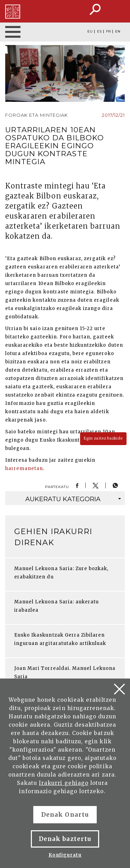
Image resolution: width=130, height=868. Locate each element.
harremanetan (24, 468)
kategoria (73, 499)
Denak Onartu (65, 815)
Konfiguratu (65, 855)
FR (108, 32)
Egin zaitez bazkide (103, 438)
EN (118, 32)
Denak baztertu (65, 839)
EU (90, 32)
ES (99, 32)
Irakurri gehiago (64, 783)
